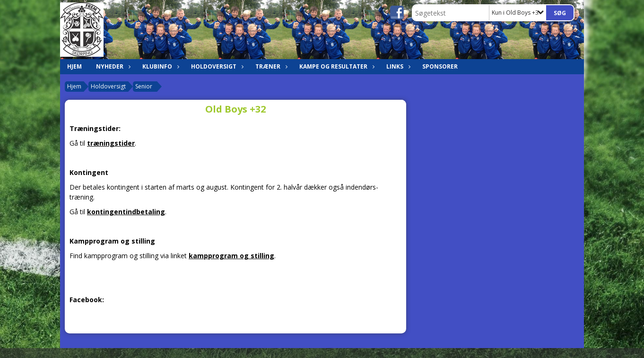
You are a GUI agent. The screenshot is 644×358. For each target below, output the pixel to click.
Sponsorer (440, 66)
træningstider (111, 143)
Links (397, 66)
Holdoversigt (216, 66)
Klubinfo (160, 66)
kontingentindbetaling (126, 212)
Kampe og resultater (336, 66)
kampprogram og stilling (231, 256)
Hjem (74, 66)
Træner (270, 66)
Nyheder (112, 66)
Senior (144, 86)
